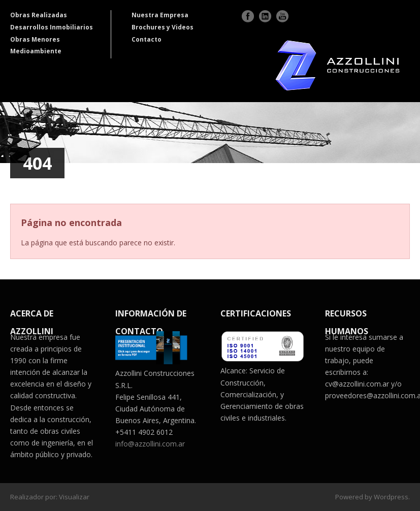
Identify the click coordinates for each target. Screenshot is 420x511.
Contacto (147, 39)
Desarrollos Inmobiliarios (52, 27)
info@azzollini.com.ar (150, 444)
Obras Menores (35, 39)
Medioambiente (36, 51)
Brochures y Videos (163, 27)
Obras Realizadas (39, 15)
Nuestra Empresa (160, 15)
